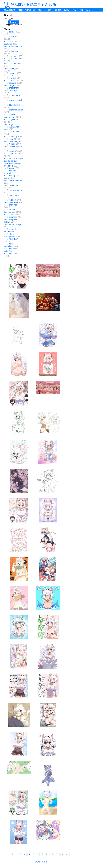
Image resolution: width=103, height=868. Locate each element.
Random (58, 10)
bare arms (13, 56)
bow (11, 76)
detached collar (16, 110)
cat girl (12, 85)
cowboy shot (14, 105)
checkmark (14, 88)
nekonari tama (15, 180)
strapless (13, 217)
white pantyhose (9, 245)
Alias (40, 10)
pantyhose (14, 185)
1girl (11, 32)
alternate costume (11, 43)
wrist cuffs (13, 254)
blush (11, 73)
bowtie (12, 78)
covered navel (15, 100)
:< (10, 34)
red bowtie (14, 202)
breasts (12, 80)
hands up (13, 137)
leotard (12, 168)
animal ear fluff (16, 46)
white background (10, 235)
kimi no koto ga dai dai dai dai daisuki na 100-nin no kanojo (14, 162)
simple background (10, 211)
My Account (10, 10)
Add (37, 862)
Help (81, 10)
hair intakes (14, 132)
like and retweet (10, 172)
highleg (12, 144)
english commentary (10, 116)
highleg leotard (16, 146)
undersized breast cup (12, 230)
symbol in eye (15, 224)
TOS (88, 10)
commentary (14, 95)
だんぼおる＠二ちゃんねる (30, 5)
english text (14, 119)
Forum (48, 10)
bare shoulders (16, 59)
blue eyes (13, 68)
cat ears (12, 83)
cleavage (13, 90)
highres (12, 151)
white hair (13, 239)
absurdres (13, 37)
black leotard (15, 63)
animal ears (14, 51)
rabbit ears (14, 195)
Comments (30, 10)
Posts (20, 10)
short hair (13, 205)
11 (57, 854)
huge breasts (15, 154)
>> (67, 854)
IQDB (67, 10)
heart (11, 139)
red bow (12, 200)
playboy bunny (15, 190)
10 (52, 854)
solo (11, 215)
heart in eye (14, 141)
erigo (11, 124)
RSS (74, 10)
